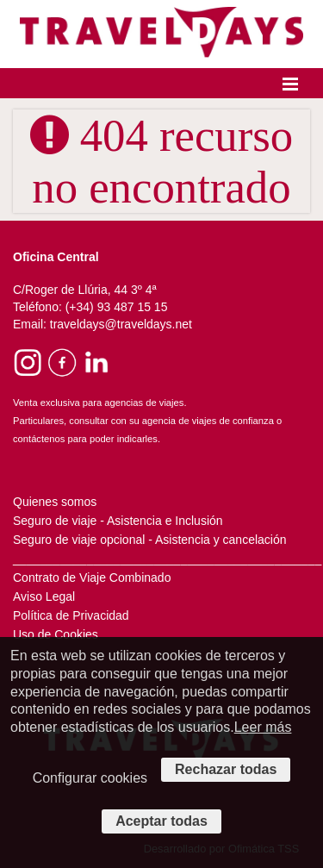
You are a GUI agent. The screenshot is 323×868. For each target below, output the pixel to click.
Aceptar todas (161, 821)
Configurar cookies (90, 778)
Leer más (263, 727)
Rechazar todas (226, 769)
